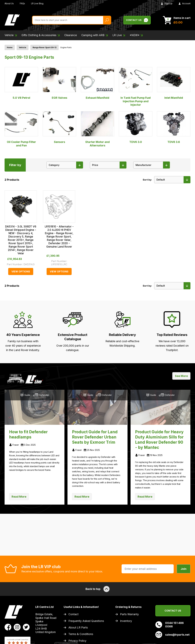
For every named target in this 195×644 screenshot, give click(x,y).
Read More (19, 497)
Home (10, 47)
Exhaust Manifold (97, 83)
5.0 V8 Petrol (21, 83)
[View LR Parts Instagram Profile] (17, 627)
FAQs (22, 3)
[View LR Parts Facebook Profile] (8, 627)
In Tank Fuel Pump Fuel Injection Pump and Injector (136, 87)
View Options (21, 271)
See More (181, 376)
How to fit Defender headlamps (28, 434)
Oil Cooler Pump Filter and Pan (21, 129)
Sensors (59, 127)
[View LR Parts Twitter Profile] (26, 627)
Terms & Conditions (81, 634)
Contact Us (173, 611)
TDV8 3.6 (174, 127)
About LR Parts (78, 627)
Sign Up (167, 3)
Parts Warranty (129, 614)
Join (184, 569)
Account (184, 3)
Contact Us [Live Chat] (137, 20)
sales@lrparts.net (172, 635)
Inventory (126, 621)
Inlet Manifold (174, 83)
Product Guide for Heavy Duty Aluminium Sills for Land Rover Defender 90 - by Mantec (159, 440)
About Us (9, 3)
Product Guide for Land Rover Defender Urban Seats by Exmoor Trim (95, 437)
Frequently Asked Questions (86, 621)
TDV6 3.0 (136, 127)
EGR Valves (59, 83)
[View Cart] (177, 20)
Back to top (97, 589)
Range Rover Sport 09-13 (44, 47)
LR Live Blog (37, 3)
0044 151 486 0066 (170, 625)
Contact (73, 614)
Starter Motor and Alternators (97, 129)
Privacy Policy (77, 641)
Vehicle (23, 47)
